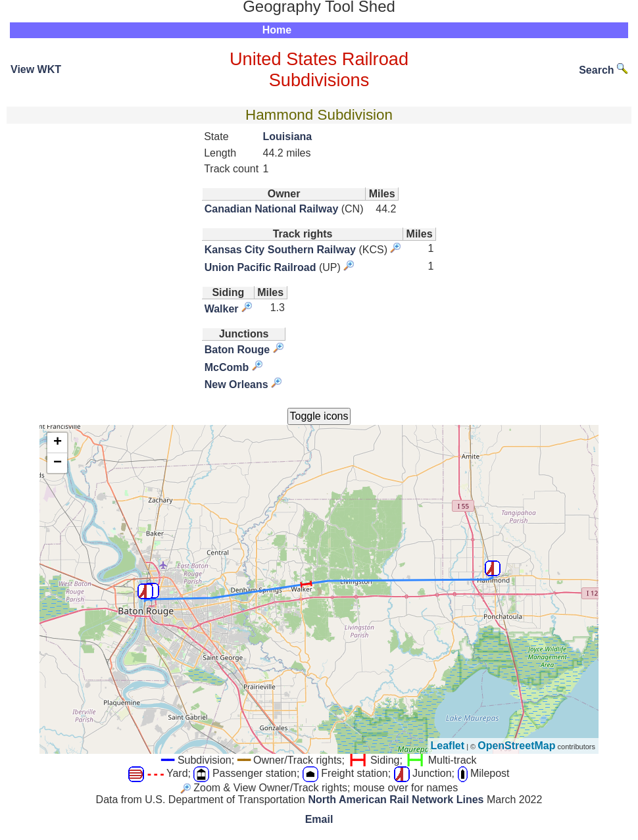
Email (319, 819)
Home (277, 30)
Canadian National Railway (272, 209)
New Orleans (236, 384)
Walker (222, 309)
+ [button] (58, 443)
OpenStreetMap (516, 746)
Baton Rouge (237, 350)
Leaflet (448, 746)
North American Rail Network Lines (396, 800)
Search (603, 70)
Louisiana (288, 136)
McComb (227, 367)
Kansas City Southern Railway (280, 250)
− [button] (58, 463)
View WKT (36, 69)
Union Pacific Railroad (260, 267)
